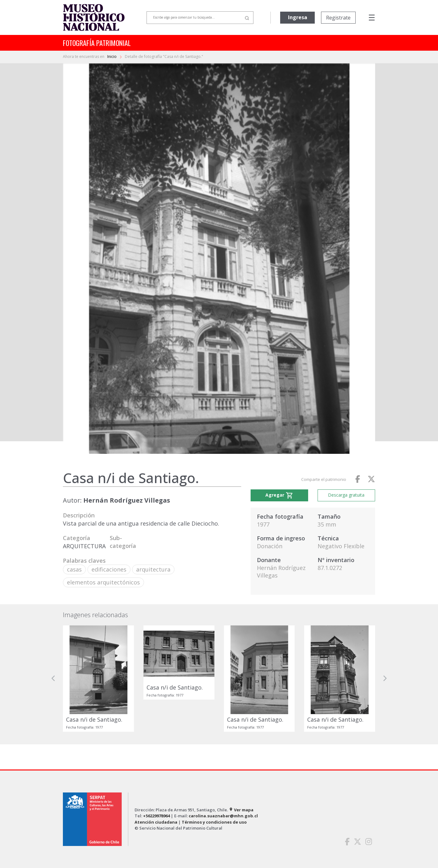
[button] (53, 679)
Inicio (112, 56)
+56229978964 (156, 816)
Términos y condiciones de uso (214, 822)
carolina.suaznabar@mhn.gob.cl (223, 816)
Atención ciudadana (156, 822)
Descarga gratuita (346, 495)
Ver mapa (241, 810)
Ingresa (298, 17)
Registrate (338, 18)
